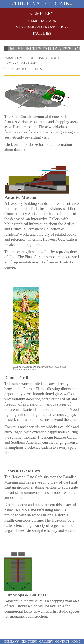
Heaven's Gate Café (20, 63)
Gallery (46, 642)
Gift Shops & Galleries (23, 69)
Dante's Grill (49, 58)
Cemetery (29, 642)
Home (76, 642)
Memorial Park (42, 21)
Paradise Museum (19, 58)
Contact (62, 642)
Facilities (42, 33)
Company (11, 642)
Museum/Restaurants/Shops (42, 27)
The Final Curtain (42, 4)
